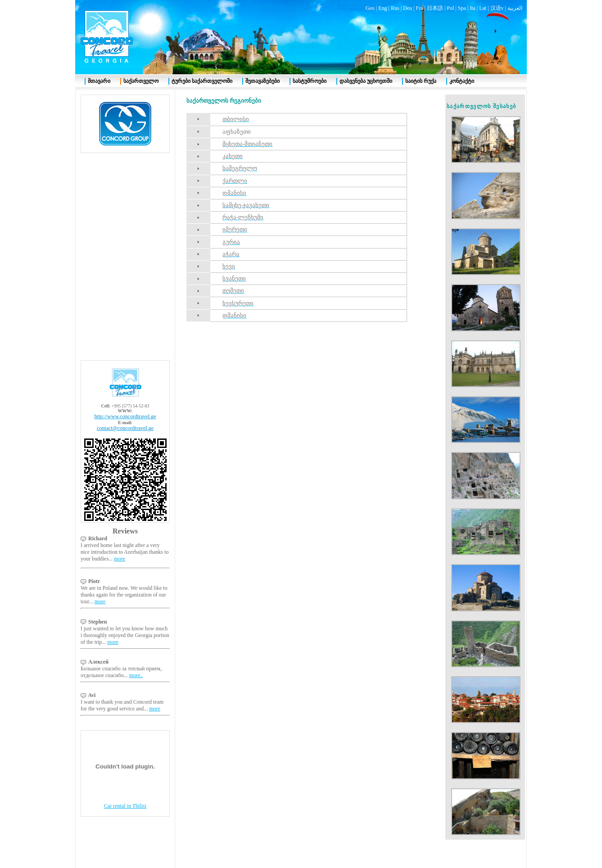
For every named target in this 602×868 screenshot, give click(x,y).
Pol (450, 8)
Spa (462, 8)
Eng (382, 8)
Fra (419, 8)
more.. (136, 675)
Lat (483, 8)
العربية (515, 8)
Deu (407, 8)
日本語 (435, 8)
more (120, 559)
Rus (395, 8)
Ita (473, 8)
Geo (370, 8)
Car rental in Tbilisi (125, 806)
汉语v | (499, 8)
